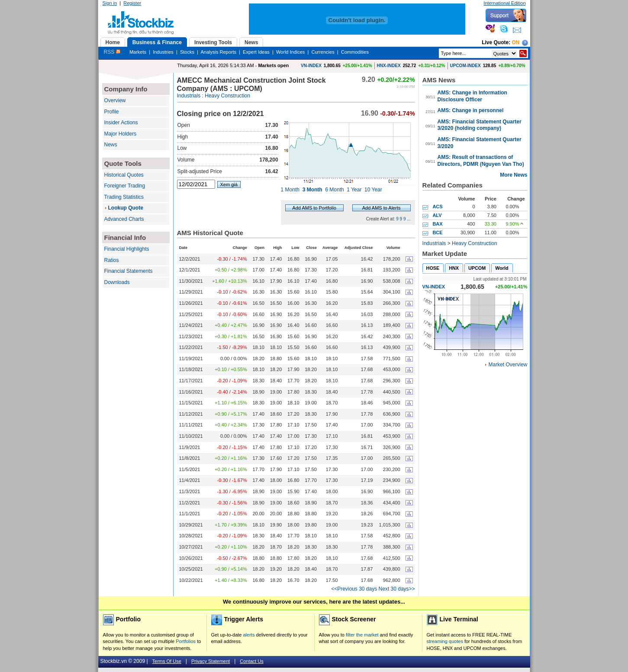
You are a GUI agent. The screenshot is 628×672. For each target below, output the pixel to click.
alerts (249, 635)
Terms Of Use (167, 661)
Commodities (355, 52)
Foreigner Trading (125, 186)
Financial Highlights (127, 249)
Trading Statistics (124, 197)
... (409, 219)
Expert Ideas (256, 52)
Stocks (187, 52)
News (111, 145)
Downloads (117, 282)
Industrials (189, 96)
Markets (138, 52)
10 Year (373, 190)
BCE (437, 233)
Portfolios (186, 641)
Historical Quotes (124, 175)
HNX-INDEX (389, 66)
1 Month (290, 190)
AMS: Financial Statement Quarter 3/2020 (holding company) (480, 125)
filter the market (362, 635)
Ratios (112, 260)
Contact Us (251, 661)
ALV (437, 215)
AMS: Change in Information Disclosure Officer (472, 96)
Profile (112, 112)
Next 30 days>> (397, 589)
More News (514, 175)
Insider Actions (121, 123)
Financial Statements (129, 271)
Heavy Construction (227, 96)
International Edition (504, 3)
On (516, 42)
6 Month (334, 190)
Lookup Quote (126, 208)
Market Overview (508, 365)
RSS (112, 52)
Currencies (323, 52)
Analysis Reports (218, 52)
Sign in (110, 3)
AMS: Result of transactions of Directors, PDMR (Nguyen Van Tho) (481, 161)
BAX (437, 224)
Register (132, 3)
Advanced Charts (124, 219)
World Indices (290, 52)
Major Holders (121, 134)
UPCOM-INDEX (465, 66)
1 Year (354, 190)
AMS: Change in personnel (471, 110)
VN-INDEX (311, 66)
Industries (163, 52)
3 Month (312, 190)
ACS (437, 207)
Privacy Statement (211, 661)
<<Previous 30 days (354, 589)
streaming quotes (445, 641)
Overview (115, 100)
